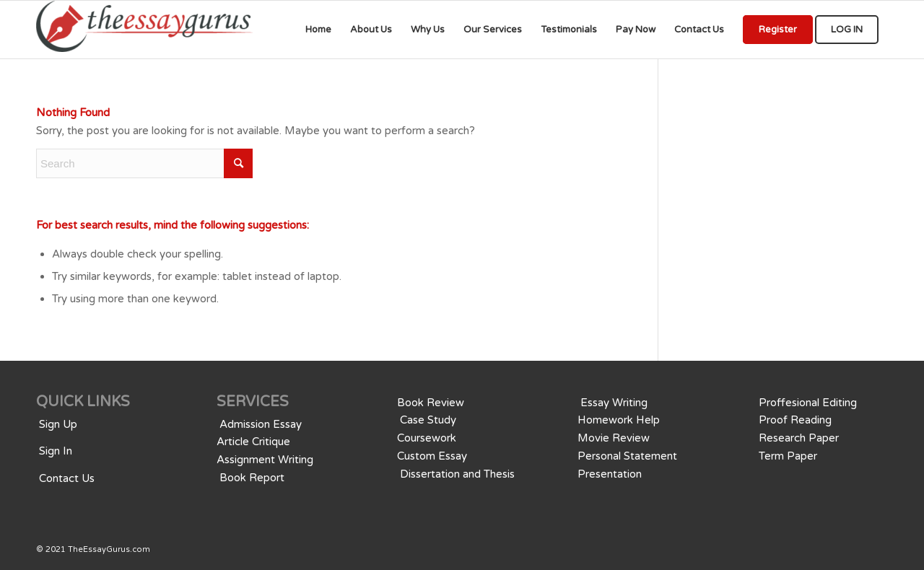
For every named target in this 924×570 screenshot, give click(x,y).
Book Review (431, 403)
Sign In (56, 451)
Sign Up (58, 424)
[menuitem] (318, 30)
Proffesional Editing (808, 403)
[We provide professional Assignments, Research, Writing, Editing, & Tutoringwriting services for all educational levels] (144, 30)
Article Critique (253, 442)
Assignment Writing (265, 460)
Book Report (252, 478)
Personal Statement (627, 456)
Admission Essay (261, 424)
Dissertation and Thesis (457, 474)
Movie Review (614, 438)
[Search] (144, 163)
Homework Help (619, 420)
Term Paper (788, 456)
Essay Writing (614, 403)
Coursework (427, 438)
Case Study (428, 420)
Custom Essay (432, 456)
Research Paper (799, 438)
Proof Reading (795, 420)
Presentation (610, 474)
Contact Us (67, 478)
